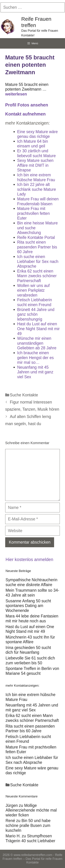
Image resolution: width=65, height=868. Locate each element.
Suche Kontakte (24, 395)
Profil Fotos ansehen (27, 105)
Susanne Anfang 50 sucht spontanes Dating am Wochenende (28, 606)
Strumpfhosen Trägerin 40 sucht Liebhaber (30, 838)
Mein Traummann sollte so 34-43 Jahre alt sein (32, 593)
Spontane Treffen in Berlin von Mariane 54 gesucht (32, 671)
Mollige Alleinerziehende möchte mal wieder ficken (31, 810)
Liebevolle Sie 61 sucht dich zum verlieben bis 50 (30, 660)
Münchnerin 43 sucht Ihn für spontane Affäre (30, 640)
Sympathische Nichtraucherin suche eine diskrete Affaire (31, 582)
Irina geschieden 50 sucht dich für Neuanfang (28, 650)
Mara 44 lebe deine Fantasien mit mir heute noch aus (32, 619)
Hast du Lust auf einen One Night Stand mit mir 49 (30, 629)
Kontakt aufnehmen (25, 114)
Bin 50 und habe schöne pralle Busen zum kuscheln (28, 825)
